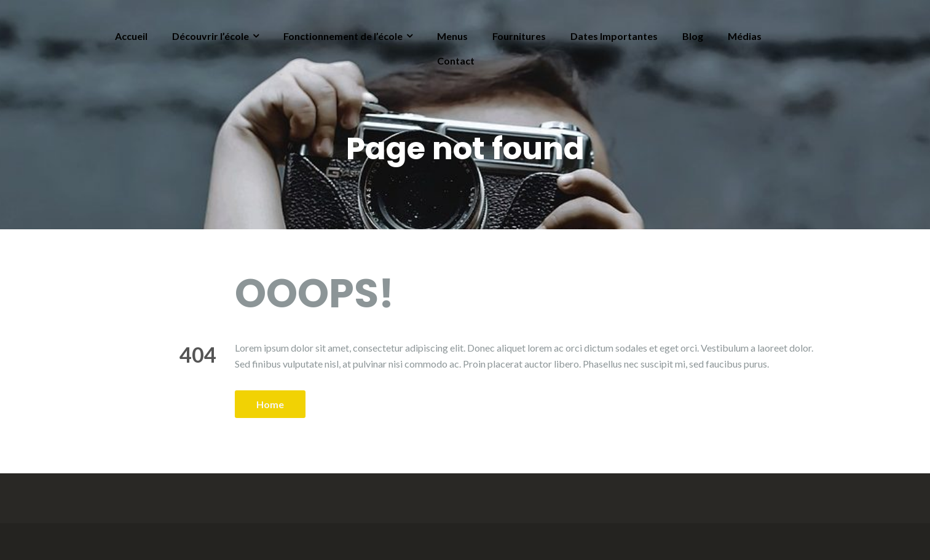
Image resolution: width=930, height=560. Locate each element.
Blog (693, 36)
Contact (456, 61)
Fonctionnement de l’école (343, 36)
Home (270, 404)
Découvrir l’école (211, 36)
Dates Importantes (614, 36)
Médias (745, 36)
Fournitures (519, 36)
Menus (452, 36)
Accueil (131, 36)
